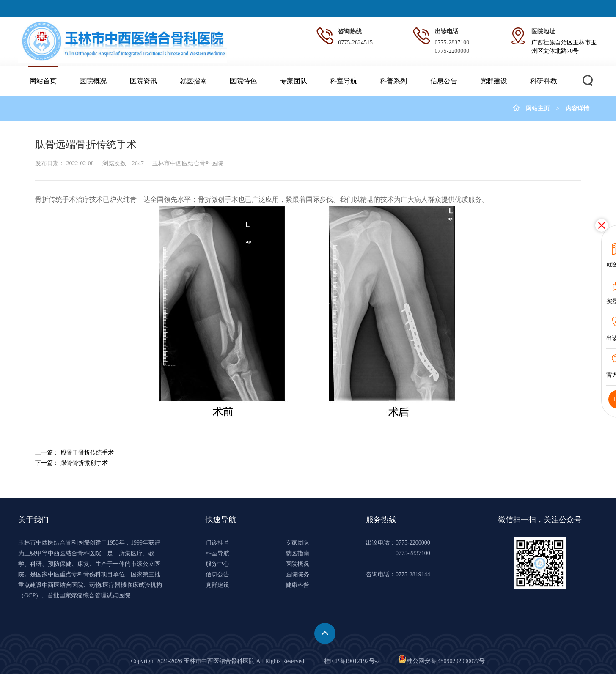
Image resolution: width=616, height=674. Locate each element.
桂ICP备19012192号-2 (352, 661)
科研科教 (544, 81)
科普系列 (393, 81)
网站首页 (43, 81)
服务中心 (217, 564)
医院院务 (297, 574)
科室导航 (344, 81)
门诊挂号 (217, 543)
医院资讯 (143, 81)
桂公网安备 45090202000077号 (442, 661)
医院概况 (93, 81)
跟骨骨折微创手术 (84, 463)
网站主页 (538, 108)
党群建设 (494, 81)
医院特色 (243, 81)
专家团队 (294, 81)
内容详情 (577, 108)
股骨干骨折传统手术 (87, 453)
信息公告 (444, 81)
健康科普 (297, 585)
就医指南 (193, 81)
